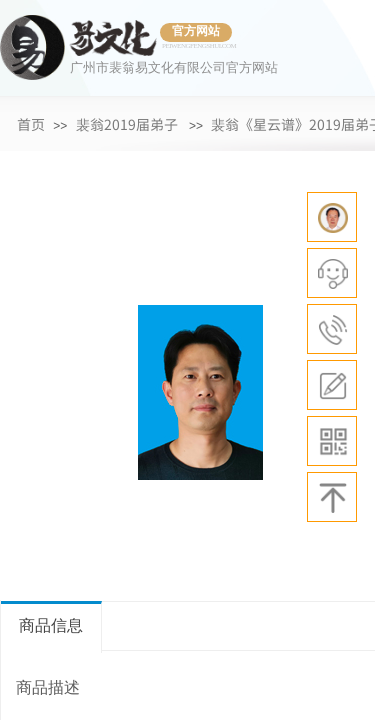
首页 (31, 124)
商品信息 (51, 625)
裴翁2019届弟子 (127, 124)
